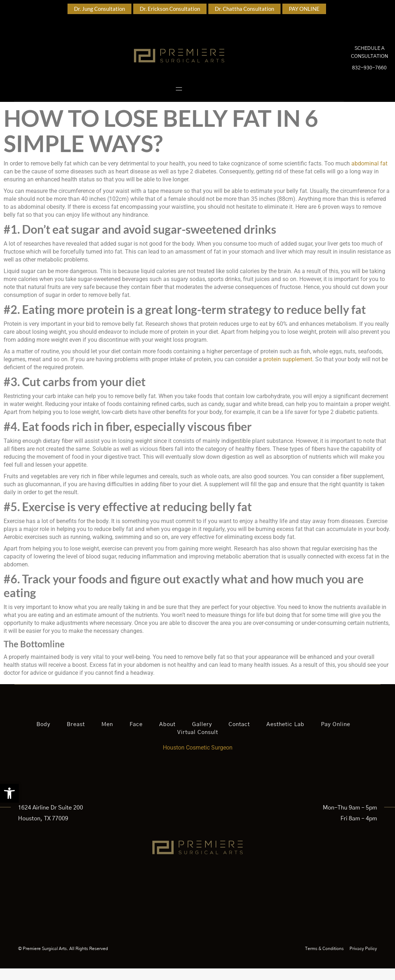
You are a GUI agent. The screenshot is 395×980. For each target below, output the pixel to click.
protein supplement (288, 371)
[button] (9, 793)
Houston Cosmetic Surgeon (198, 759)
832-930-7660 (369, 74)
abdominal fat (369, 175)
